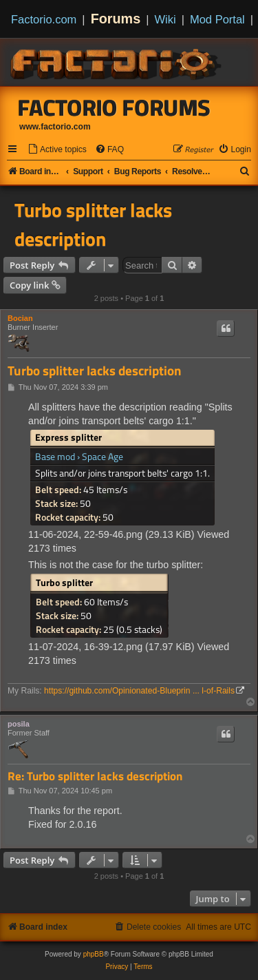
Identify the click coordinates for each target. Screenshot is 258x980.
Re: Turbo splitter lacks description (95, 776)
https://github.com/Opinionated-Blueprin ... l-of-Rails (139, 691)
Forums (116, 19)
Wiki (165, 19)
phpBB (94, 954)
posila (19, 724)
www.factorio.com (55, 127)
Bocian (20, 318)
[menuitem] (57, 150)
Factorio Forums (114, 107)
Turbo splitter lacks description (93, 225)
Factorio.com (44, 19)
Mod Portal (217, 19)
